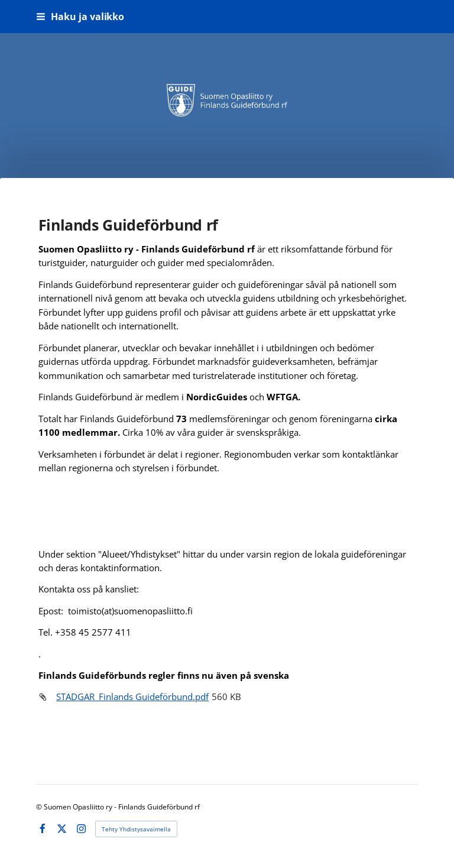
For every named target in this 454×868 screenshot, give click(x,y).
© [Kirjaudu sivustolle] (40, 807)
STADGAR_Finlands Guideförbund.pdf (132, 697)
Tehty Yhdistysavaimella (136, 829)
